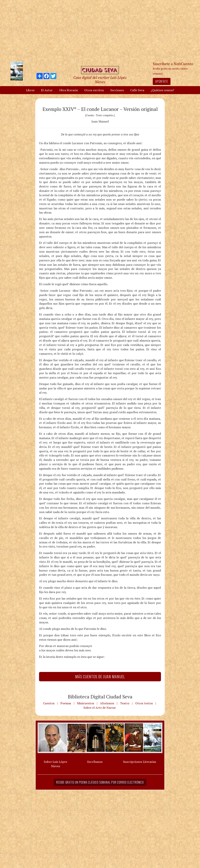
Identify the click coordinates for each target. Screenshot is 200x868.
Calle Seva (137, 90)
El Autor (47, 90)
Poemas (66, 703)
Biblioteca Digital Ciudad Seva (100, 697)
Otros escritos (94, 90)
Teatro (125, 703)
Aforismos (107, 703)
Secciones (117, 90)
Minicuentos (86, 703)
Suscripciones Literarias (140, 762)
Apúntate (162, 81)
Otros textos (144, 703)
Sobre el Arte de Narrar (100, 708)
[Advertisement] (100, 30)
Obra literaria (68, 90)
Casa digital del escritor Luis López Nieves (100, 80)
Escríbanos (95, 762)
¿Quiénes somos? (162, 90)
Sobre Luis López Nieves (56, 764)
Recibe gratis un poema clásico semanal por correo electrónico (100, 782)
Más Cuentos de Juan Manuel (100, 677)
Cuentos (49, 703)
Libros (30, 90)
